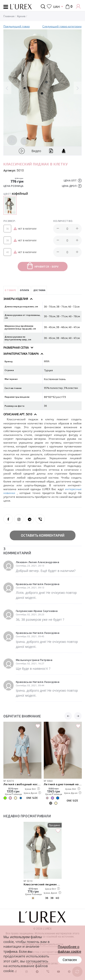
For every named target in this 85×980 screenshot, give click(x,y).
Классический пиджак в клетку (43, 884)
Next (78, 88)
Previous (7, 88)
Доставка (39, 290)
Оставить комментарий (43, 535)
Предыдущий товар (17, 26)
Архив (21, 16)
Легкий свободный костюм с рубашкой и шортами (22, 784)
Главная (9, 16)
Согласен (70, 960)
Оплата (24, 290)
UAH (56, 7)
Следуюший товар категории (62, 26)
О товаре (10, 290)
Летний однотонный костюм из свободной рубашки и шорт (63, 784)
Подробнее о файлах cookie (69, 949)
